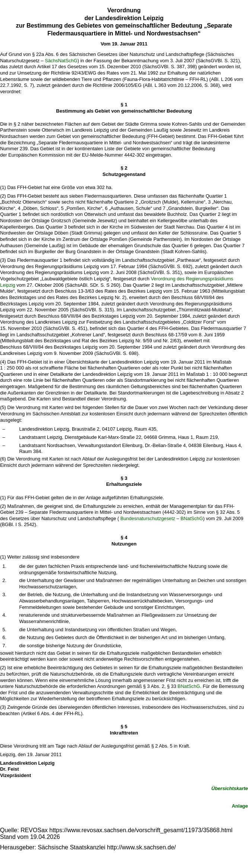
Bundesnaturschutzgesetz (148, 518)
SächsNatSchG (61, 61)
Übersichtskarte (230, 788)
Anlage (240, 806)
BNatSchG (192, 518)
